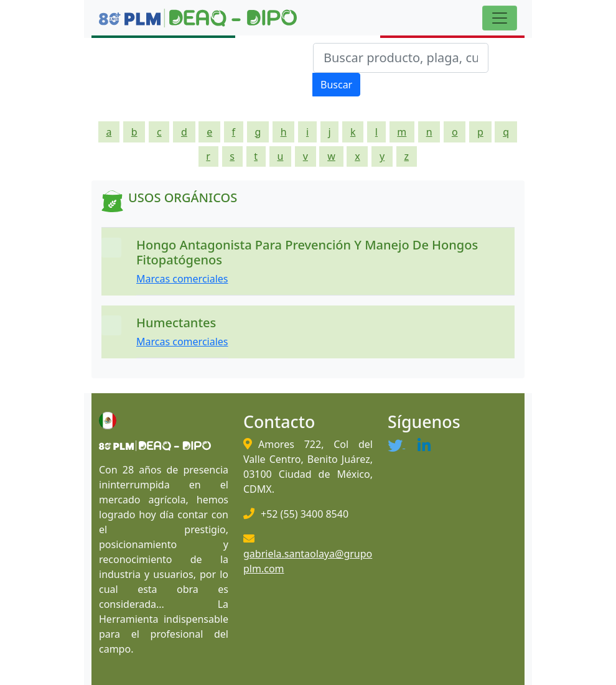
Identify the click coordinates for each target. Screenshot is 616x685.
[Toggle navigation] (500, 18)
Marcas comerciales (182, 279)
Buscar (336, 85)
